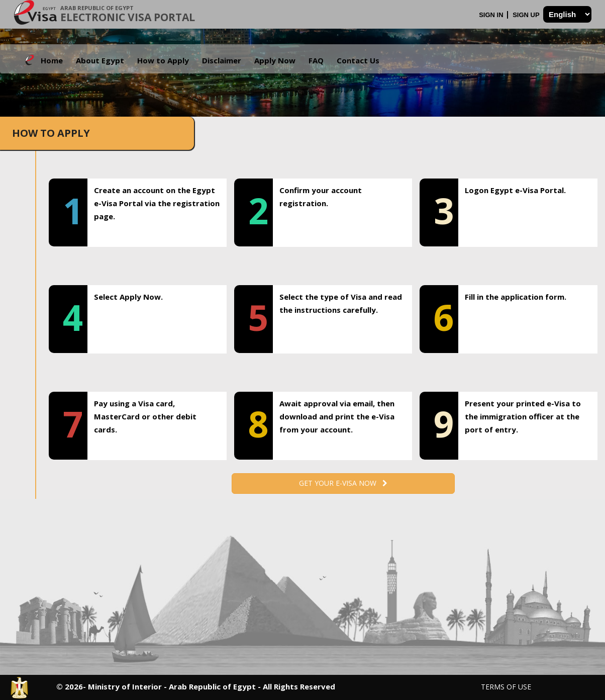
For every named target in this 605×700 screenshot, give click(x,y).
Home (52, 60)
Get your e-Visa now (343, 483)
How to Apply (163, 60)
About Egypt (100, 60)
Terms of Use (506, 687)
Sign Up (527, 15)
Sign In (492, 15)
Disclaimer (222, 60)
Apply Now (275, 60)
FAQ (316, 60)
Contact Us (358, 60)
